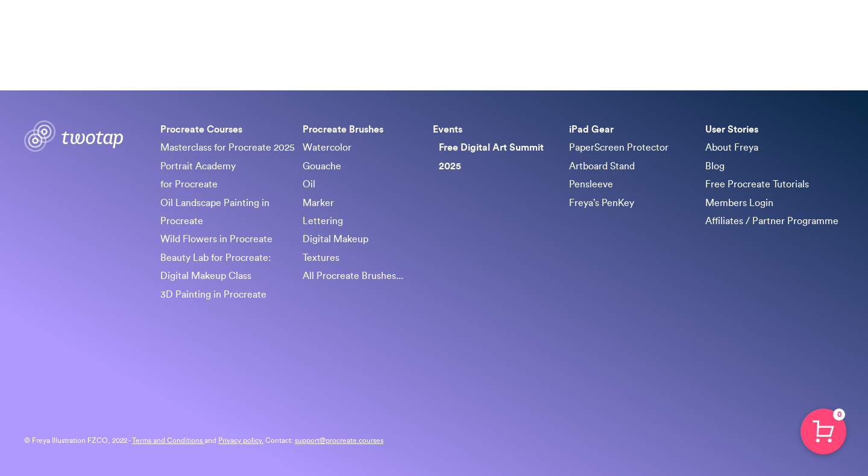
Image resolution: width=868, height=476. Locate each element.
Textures (321, 258)
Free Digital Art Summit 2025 (491, 157)
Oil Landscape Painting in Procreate (215, 212)
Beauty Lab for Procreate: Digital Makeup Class (216, 267)
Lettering (323, 221)
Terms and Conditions (168, 440)
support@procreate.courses (339, 440)
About (755, 30)
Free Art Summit (632, 30)
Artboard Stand (602, 166)
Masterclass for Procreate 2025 (228, 148)
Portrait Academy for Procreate (198, 175)
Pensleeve (591, 184)
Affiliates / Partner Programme (772, 221)
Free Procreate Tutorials (757, 184)
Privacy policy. (241, 440)
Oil (309, 184)
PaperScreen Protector (619, 148)
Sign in (826, 30)
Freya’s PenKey (602, 203)
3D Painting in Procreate (213, 295)
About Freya (732, 148)
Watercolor (327, 148)
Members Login (739, 203)
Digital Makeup (335, 239)
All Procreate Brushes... (353, 276)
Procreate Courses (445, 30)
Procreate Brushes (541, 30)
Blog (715, 166)
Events (448, 130)
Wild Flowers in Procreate (216, 239)
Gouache (322, 166)
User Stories (732, 130)
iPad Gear (705, 30)
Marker (318, 203)
